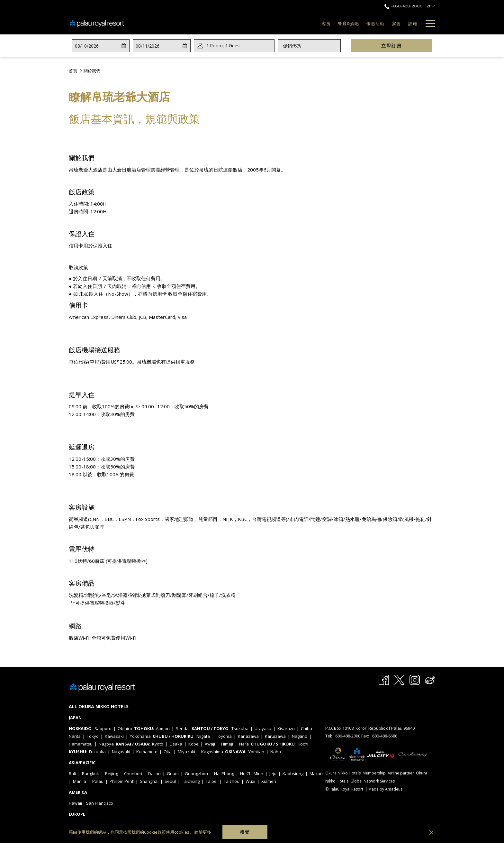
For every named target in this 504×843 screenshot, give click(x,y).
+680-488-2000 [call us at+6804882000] (403, 6)
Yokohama (140, 736)
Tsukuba (240, 728)
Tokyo (93, 736)
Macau (316, 774)
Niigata (203, 736)
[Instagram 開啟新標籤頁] (415, 679)
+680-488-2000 (347, 736)
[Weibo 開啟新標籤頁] (430, 679)
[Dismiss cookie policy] (431, 832)
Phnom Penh (122, 781)
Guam (173, 774)
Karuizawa (275, 736)
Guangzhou (196, 774)
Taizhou (232, 781)
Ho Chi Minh (252, 774)
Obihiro (125, 728)
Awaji (210, 744)
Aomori (163, 728)
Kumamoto (147, 752)
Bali (72, 774)
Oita (168, 752)
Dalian (154, 774)
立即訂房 (407, 45)
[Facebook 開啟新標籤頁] (384, 679)
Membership (374, 773)
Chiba (306, 728)
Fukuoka (97, 752)
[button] (100, 46)
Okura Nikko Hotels (343, 773)
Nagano (300, 736)
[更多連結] (428, 23)
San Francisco (100, 803)
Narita (75, 736)
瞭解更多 (203, 832)
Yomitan (256, 752)
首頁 (73, 71)
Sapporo (103, 728)
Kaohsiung (293, 774)
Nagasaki (121, 752)
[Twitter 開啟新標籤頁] (399, 679)
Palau (98, 781)
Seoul (170, 781)
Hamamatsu (81, 744)
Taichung (191, 781)
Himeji (227, 744)
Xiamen (269, 781)
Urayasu (263, 728)
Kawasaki (114, 736)
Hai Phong (224, 774)
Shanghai (149, 781)
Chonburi (133, 774)
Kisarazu (286, 728)
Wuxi (250, 781)
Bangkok (90, 774)
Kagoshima (212, 752)
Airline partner (401, 773)
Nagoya (106, 744)
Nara (244, 744)
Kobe (194, 744)
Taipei (212, 781)
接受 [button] (245, 832)
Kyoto (158, 744)
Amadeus (394, 789)
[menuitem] (310, 23)
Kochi (303, 744)
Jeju (273, 774)
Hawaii (75, 803)
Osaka (176, 744)
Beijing (112, 774)
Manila (80, 781)
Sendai (183, 728)
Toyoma (224, 736)
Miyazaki (186, 752)
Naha (276, 752)
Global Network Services (373, 781)
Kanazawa (248, 736)
